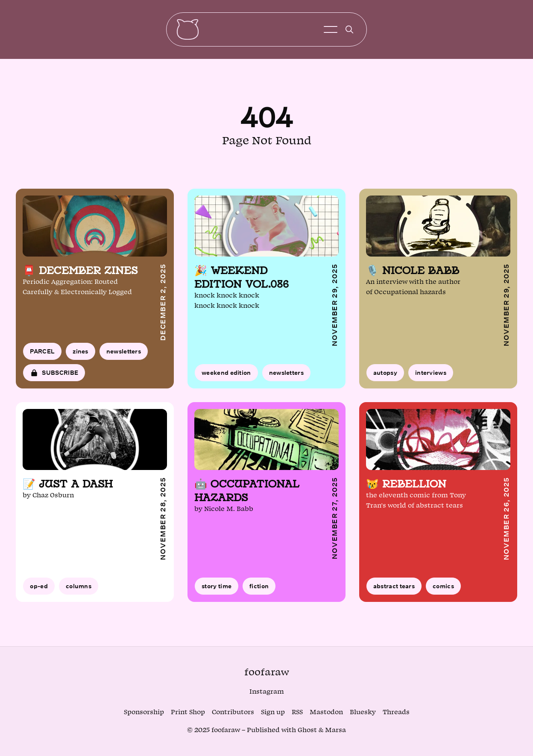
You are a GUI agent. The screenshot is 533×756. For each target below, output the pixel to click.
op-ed (39, 589)
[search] (349, 31)
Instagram (267, 692)
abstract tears (394, 589)
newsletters (124, 354)
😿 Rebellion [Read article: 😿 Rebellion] (406, 487)
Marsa (335, 730)
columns (79, 589)
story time (217, 589)
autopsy (385, 375)
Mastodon (326, 712)
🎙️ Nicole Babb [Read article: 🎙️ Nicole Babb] (413, 274)
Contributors (233, 712)
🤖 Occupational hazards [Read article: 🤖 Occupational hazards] (247, 493)
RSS (297, 712)
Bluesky (363, 712)
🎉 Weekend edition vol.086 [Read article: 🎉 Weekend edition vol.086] (242, 280)
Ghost (307, 730)
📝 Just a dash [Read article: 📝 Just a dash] (68, 487)
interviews (431, 375)
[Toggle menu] (331, 31)
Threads (396, 712)
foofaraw (267, 672)
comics (443, 589)
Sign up (273, 712)
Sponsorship (144, 712)
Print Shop (188, 712)
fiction (259, 589)
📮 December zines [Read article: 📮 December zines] (80, 274)
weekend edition (226, 375)
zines (81, 354)
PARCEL (42, 354)
